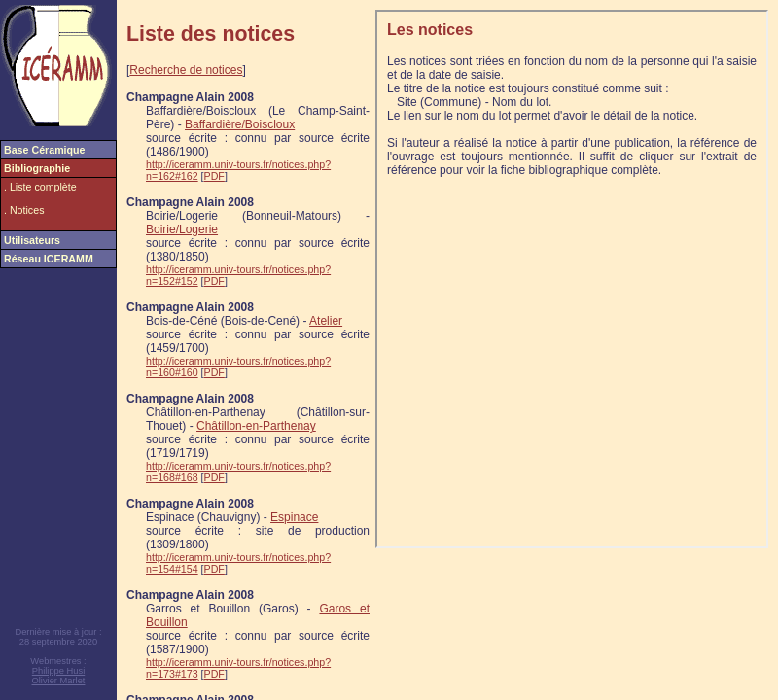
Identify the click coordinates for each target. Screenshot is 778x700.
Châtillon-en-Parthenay (256, 426)
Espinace (294, 517)
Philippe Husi (58, 671)
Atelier (326, 321)
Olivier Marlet (59, 681)
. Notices (24, 210)
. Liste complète (40, 187)
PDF (214, 176)
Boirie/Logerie (182, 229)
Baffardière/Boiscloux (240, 124)
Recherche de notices (186, 70)
